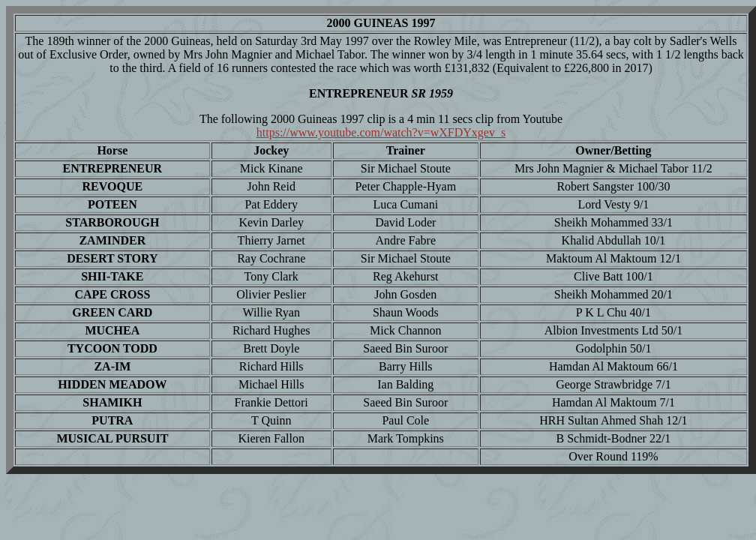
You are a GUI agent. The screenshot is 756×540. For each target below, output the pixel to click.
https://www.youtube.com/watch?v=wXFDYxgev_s (381, 132)
